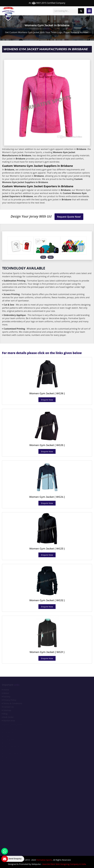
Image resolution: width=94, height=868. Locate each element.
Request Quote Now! (69, 217)
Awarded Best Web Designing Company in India (64, 864)
